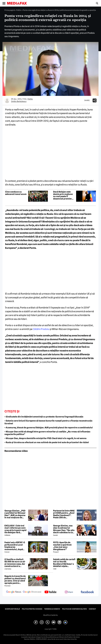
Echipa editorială (12, 609)
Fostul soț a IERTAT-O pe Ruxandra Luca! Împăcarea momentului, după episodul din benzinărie (15, 546)
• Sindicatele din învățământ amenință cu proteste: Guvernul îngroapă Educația (44, 417)
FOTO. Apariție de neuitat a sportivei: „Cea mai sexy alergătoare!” (62, 546)
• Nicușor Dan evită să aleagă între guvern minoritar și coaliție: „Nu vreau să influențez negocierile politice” (47, 433)
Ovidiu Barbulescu (19, 101)
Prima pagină (10, 10)
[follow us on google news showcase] (32, 592)
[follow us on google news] (14, 592)
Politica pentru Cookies (32, 609)
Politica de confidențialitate (74, 609)
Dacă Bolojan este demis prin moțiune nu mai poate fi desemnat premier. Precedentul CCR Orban (63, 195)
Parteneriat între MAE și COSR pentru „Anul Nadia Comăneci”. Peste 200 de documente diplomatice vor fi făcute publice (64, 514)
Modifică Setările (50, 615)
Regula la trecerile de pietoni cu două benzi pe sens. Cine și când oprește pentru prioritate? (15, 580)
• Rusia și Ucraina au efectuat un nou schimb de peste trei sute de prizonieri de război (47, 442)
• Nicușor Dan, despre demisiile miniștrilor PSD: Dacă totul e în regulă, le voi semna (45, 438)
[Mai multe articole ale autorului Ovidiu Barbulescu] (7, 100)
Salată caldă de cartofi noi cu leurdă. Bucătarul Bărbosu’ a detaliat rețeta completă (64, 563)
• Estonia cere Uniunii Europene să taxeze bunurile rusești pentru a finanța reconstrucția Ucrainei (48, 422)
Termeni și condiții (52, 609)
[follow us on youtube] (50, 592)
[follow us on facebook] (87, 592)
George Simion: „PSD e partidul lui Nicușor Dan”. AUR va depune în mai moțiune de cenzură (15, 514)
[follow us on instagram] (69, 592)
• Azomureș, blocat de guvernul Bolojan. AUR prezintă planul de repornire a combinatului (49, 428)
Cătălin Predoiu (41, 329)
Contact (92, 609)
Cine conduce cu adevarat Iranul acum (16, 193)
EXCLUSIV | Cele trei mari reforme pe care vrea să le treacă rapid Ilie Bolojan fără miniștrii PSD (15, 529)
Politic (19, 10)
